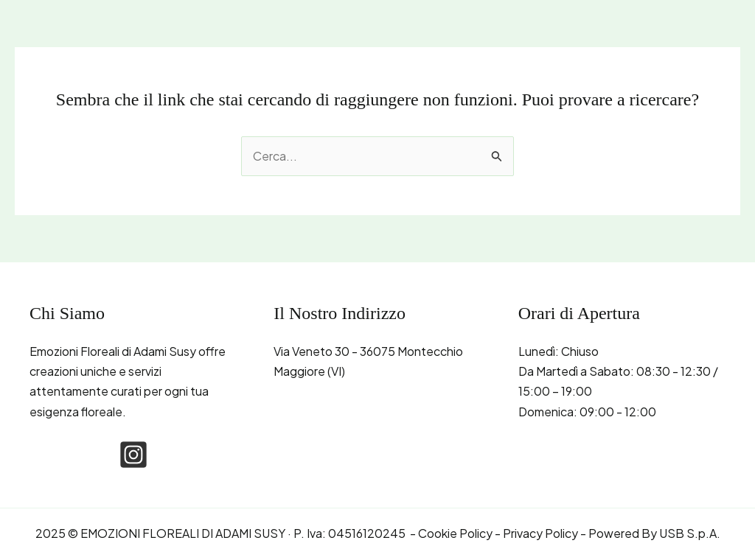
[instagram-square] (133, 455)
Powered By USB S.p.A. (654, 533)
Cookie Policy (455, 533)
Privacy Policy (540, 533)
